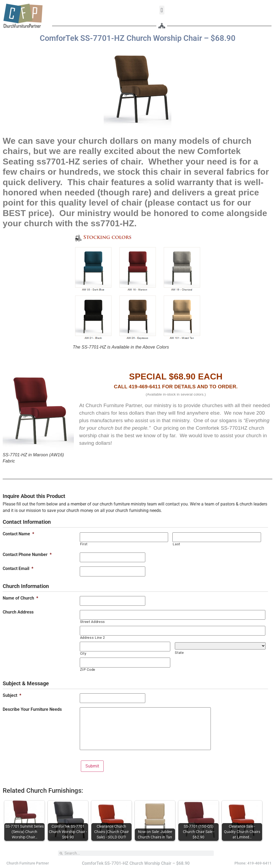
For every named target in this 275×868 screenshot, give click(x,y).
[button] (162, 10)
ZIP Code (88, 669)
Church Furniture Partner (28, 863)
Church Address (18, 612)
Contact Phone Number (27, 555)
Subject (12, 695)
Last (176, 544)
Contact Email (18, 569)
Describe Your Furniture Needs (32, 709)
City (83, 653)
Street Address (93, 621)
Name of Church (20, 598)
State (179, 652)
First (84, 544)
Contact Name (18, 534)
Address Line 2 (93, 637)
